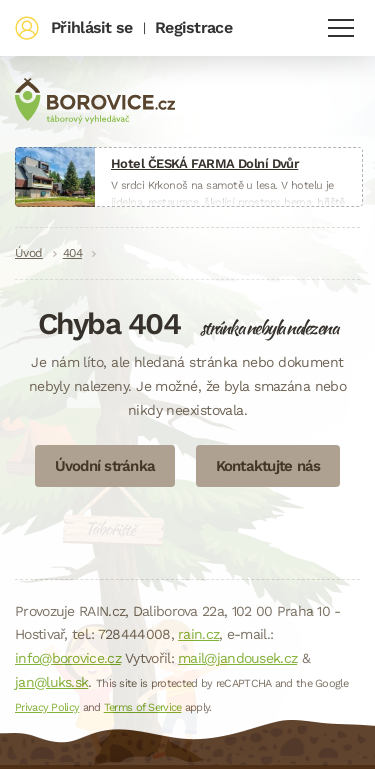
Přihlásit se (92, 27)
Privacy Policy (47, 707)
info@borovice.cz (68, 658)
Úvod (29, 253)
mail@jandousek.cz (237, 658)
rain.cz (198, 634)
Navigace (341, 28)
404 (72, 253)
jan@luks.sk (51, 682)
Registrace (193, 27)
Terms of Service (143, 707)
